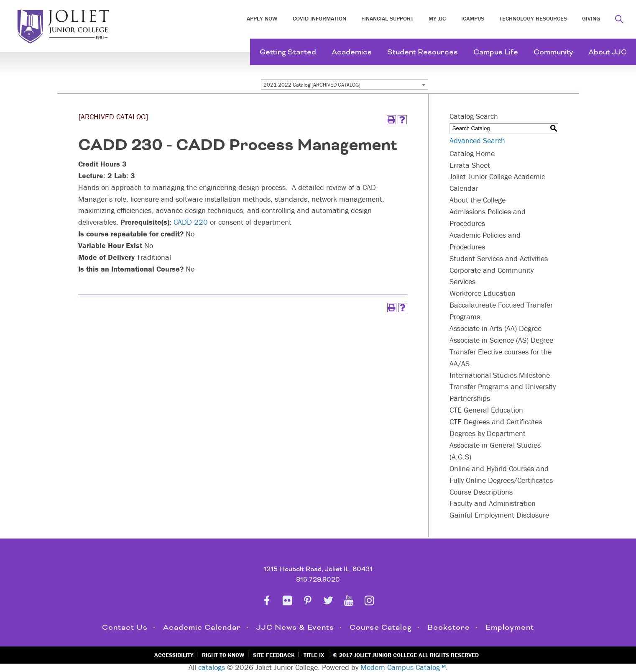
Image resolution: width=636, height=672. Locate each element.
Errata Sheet (470, 165)
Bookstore (449, 627)
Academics (352, 52)
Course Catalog (381, 627)
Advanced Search (477, 140)
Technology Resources (533, 18)
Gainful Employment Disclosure (499, 515)
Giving (591, 18)
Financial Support (387, 18)
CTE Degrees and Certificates (496, 422)
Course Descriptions (481, 492)
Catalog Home (472, 153)
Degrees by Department (488, 433)
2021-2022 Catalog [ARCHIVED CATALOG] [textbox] (312, 85)
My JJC (437, 18)
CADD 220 (191, 222)
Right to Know (223, 655)
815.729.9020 (318, 580)
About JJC (608, 52)
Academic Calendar (202, 627)
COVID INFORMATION (319, 18)
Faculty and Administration (493, 503)
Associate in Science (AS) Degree (501, 340)
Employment (510, 627)
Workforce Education (483, 293)
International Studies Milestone (500, 375)
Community (553, 52)
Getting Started (288, 52)
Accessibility (174, 655)
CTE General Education (486, 410)
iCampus (473, 18)
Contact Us (125, 627)
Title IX (314, 655)
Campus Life (496, 52)
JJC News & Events (295, 627)
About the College (478, 200)
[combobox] (345, 85)
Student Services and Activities (499, 258)
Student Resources (423, 52)
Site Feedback (274, 655)
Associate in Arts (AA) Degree (496, 328)
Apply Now (262, 18)
